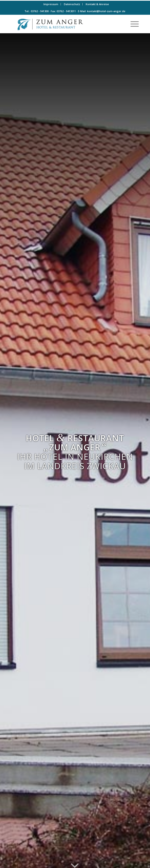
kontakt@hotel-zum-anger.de (106, 11)
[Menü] (132, 24)
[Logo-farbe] (62, 24)
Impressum (51, 4)
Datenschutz (72, 4)
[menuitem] (51, 4)
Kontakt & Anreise (97, 4)
